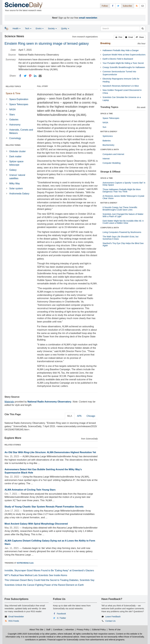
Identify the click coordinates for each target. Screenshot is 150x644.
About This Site (36, 630)
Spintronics (108, 136)
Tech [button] (28, 28)
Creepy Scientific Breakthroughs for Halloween (124, 67)
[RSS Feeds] (137, 6)
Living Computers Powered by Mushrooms (122, 232)
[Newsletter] (143, 6)
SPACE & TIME (106, 114)
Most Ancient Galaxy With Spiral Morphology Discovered (36, 524)
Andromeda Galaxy (19, 194)
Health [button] (17, 28)
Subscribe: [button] (128, 6)
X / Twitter (62, 618)
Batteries (107, 141)
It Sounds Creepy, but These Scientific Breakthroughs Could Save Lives (120, 208)
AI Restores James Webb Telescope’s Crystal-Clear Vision (124, 197)
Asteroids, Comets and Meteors (21, 131)
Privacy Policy (83, 630)
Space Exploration (19, 99)
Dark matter (15, 156)
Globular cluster (17, 151)
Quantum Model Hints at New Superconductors (124, 55)
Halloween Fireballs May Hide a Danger (121, 50)
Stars (12, 115)
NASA (12, 109)
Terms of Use (114, 630)
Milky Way (15, 183)
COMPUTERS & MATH (110, 150)
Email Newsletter (16, 617)
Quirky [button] (65, 28)
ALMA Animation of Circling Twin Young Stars (30, 490)
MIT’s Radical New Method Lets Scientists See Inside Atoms (36, 575)
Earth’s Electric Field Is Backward (118, 59)
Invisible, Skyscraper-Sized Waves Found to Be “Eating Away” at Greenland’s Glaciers (49, 570)
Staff (48, 630)
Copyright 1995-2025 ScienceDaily (24, 634)
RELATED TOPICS (13, 86)
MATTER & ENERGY (109, 132)
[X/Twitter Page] (118, 6)
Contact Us (110, 621)
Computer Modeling (111, 163)
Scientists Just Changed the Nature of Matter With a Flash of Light (123, 215)
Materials (9, 402)
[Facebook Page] (113, 6)
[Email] (40, 76)
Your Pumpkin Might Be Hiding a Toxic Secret (123, 63)
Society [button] (52, 28)
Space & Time (13, 93)
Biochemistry (108, 145)
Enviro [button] (40, 28)
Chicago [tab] (91, 416)
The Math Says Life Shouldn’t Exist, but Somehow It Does (120, 238)
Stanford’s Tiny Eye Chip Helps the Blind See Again (123, 244)
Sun (104, 127)
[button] (119, 37)
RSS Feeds (14, 621)
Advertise (70, 630)
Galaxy (13, 170)
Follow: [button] (105, 6)
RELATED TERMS (13, 145)
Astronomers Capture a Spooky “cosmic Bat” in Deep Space (124, 184)
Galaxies (14, 120)
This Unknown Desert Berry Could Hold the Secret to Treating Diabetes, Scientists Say (50, 580)
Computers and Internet (113, 154)
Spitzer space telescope (16, 163)
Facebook (61, 614)
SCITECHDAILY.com (25, 563)
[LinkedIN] (35, 76)
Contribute (58, 630)
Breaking (105, 43)
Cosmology (15, 138)
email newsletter (88, 18)
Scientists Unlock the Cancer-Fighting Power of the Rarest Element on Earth (44, 585)
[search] (143, 28)
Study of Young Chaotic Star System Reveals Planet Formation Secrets (44, 507)
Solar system (16, 188)
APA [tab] (79, 416)
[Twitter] (25, 76)
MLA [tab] (70, 416)
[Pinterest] (30, 76)
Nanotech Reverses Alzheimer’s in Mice (121, 86)
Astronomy (15, 125)
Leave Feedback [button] (113, 617)
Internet (106, 159)
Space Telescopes (19, 104)
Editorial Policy (99, 630)
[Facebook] (20, 76)
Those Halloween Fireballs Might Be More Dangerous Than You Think (122, 190)
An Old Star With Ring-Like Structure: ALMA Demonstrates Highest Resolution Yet (50, 452)
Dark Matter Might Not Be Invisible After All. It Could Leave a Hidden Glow (123, 222)
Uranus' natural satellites (17, 177)
